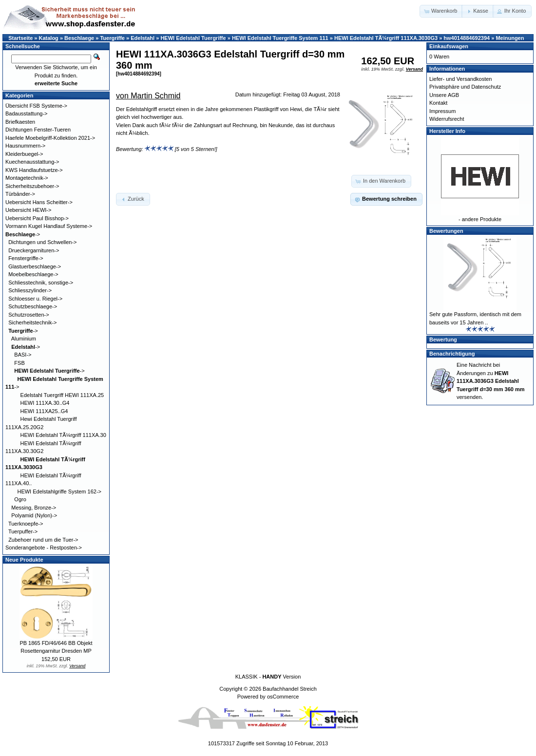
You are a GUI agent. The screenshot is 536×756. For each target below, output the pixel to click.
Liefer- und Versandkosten (460, 79)
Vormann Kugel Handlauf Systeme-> (49, 226)
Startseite (20, 38)
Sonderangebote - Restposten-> (44, 548)
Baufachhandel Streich (290, 689)
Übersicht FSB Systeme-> (36, 106)
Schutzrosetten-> (29, 315)
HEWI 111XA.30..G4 (45, 403)
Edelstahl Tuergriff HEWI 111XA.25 (62, 395)
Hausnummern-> (25, 146)
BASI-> (23, 355)
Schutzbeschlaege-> (33, 306)
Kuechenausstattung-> (32, 162)
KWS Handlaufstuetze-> (34, 170)
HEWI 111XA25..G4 (44, 411)
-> (23, 234)
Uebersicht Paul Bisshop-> (37, 218)
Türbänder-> (20, 194)
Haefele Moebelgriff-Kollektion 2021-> (50, 138)
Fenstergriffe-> (26, 258)
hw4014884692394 (467, 38)
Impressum (442, 111)
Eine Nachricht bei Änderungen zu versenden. (490, 381)
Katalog (49, 38)
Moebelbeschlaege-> (33, 274)
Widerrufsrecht (447, 119)
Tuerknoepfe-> (26, 524)
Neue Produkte (24, 560)
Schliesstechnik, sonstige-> (41, 283)
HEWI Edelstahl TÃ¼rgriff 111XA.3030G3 (386, 38)
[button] (441, 11)
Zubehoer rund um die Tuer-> (43, 540)
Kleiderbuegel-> (24, 154)
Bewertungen (446, 231)
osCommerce (283, 697)
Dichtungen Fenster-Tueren (38, 130)
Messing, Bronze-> (34, 508)
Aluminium (24, 339)
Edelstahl (143, 38)
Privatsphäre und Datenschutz (465, 87)
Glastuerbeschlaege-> (35, 266)
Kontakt (438, 103)
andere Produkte (482, 219)
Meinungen (510, 38)
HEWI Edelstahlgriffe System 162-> (59, 491)
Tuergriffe (112, 38)
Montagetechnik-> (27, 178)
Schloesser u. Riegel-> (35, 299)
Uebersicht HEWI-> (28, 210)
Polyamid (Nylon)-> (34, 515)
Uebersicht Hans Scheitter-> (39, 202)
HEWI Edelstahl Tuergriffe (193, 38)
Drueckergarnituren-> (34, 250)
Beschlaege (79, 38)
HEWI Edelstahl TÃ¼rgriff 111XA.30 (63, 435)
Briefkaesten (20, 122)
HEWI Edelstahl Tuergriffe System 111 (280, 38)
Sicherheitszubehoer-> (32, 186)
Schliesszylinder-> (30, 290)
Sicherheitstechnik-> (32, 322)
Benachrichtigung (452, 354)
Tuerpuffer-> (23, 531)
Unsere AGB (444, 95)
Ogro (20, 499)
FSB (19, 363)
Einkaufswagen (449, 46)
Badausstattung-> (27, 113)
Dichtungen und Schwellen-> (42, 242)
